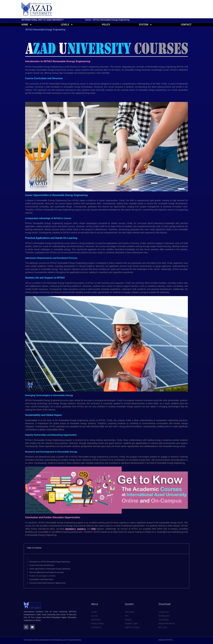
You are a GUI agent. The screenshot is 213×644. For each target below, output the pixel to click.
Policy (106, 25)
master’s (82, 529)
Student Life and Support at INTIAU (42, 576)
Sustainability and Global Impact (41, 579)
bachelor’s (70, 529)
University (100, 90)
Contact (186, 25)
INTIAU (29, 223)
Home (88, 20)
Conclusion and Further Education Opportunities (47, 583)
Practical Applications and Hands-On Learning (46, 572)
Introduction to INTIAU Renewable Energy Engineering (49, 562)
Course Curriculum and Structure (42, 565)
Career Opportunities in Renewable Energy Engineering (50, 569)
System (145, 25)
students (110, 90)
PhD (93, 529)
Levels (67, 25)
